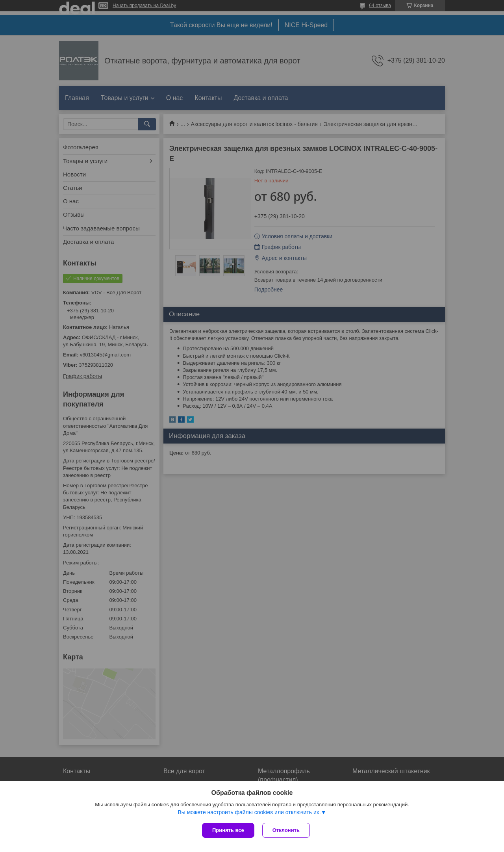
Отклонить (286, 830)
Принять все (228, 830)
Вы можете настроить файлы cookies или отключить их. (249, 812)
